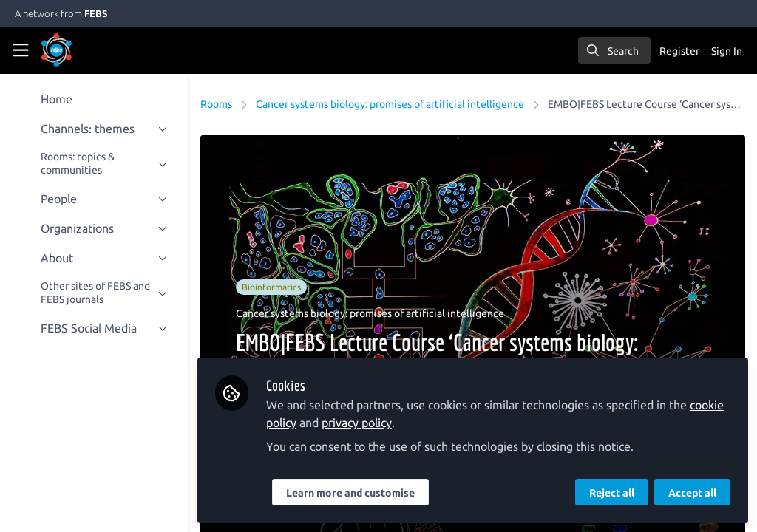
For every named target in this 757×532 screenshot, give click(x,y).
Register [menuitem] (679, 51)
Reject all (612, 493)
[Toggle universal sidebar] (21, 50)
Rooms (217, 104)
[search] (614, 50)
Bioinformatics (272, 287)
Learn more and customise (351, 493)
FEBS (96, 13)
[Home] (77, 50)
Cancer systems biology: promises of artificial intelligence (391, 104)
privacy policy (357, 423)
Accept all (692, 493)
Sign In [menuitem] (727, 51)
